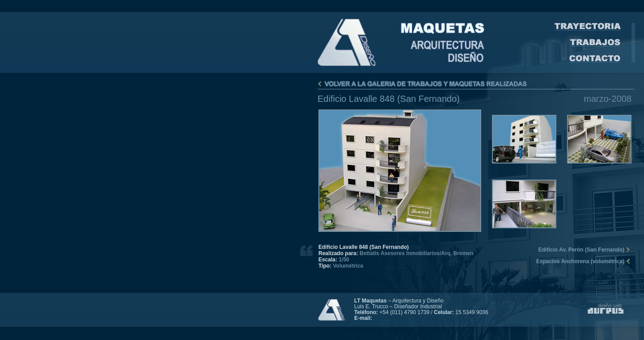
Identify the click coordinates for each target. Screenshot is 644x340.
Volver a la (476, 84)
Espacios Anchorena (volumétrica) (580, 261)
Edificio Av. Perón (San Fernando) (581, 250)
